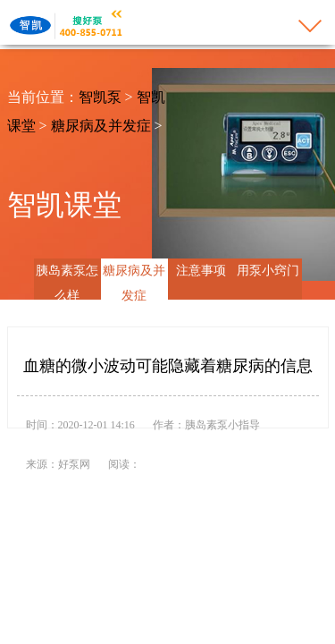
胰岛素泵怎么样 (67, 283)
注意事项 (201, 271)
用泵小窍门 (268, 271)
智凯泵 (100, 97)
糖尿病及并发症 (101, 126)
